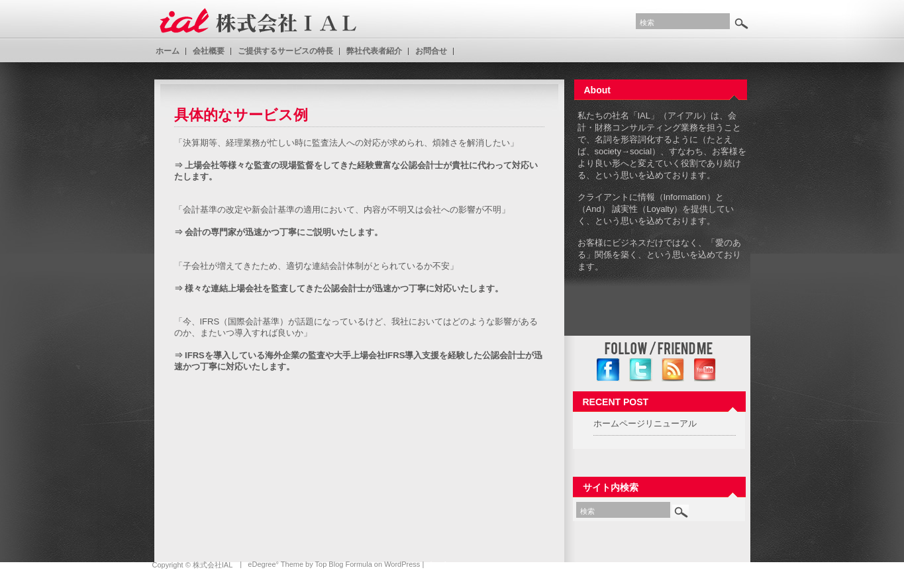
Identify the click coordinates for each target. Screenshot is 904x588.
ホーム (168, 51)
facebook (608, 370)
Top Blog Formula (344, 564)
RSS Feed (673, 370)
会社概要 (209, 51)
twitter (641, 370)
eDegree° (263, 564)
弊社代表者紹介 (374, 51)
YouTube (706, 370)
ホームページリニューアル (645, 423)
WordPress (402, 564)
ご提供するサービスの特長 (285, 51)
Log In (440, 564)
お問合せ (431, 51)
